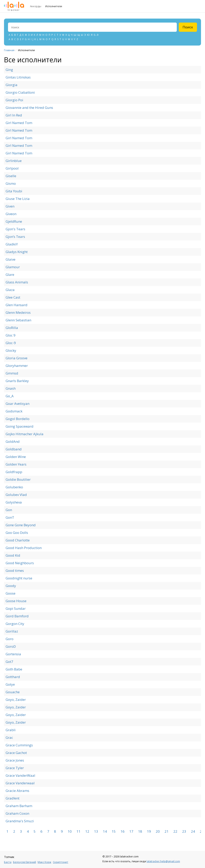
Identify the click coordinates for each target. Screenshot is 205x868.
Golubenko (14, 487)
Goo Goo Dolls (17, 533)
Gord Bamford (17, 616)
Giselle (11, 176)
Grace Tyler (15, 768)
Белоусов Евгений (25, 862)
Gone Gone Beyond (21, 525)
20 (158, 831)
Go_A (10, 396)
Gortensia (13, 654)
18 (140, 831)
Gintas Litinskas (18, 77)
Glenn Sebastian (18, 320)
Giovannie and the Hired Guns (29, 108)
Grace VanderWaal (20, 775)
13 (96, 831)
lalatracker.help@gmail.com (163, 861)
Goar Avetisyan (18, 404)
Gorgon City (15, 624)
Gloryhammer (17, 366)
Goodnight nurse (19, 578)
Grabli (11, 730)
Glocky (11, 350)
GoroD (11, 646)
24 (193, 831)
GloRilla (12, 328)
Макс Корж (44, 862)
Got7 (9, 662)
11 (78, 831)
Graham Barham (19, 806)
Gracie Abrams (17, 791)
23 (184, 831)
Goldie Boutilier (18, 479)
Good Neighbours (20, 563)
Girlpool (12, 168)
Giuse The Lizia (18, 199)
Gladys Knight (17, 252)
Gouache (13, 692)
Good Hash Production (24, 548)
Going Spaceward (20, 426)
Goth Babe (14, 669)
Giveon (11, 214)
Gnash (11, 388)
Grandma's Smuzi (20, 821)
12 (87, 831)
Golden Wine (16, 457)
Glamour (13, 267)
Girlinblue (14, 161)
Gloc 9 (11, 335)
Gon (9, 510)
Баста (8, 862)
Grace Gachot (16, 753)
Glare (10, 275)
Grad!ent (13, 798)
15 (114, 831)
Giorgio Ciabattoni (20, 92)
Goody (11, 586)
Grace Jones (15, 760)
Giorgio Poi (14, 100)
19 (149, 831)
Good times (15, 571)
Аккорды (36, 6)
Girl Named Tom (19, 123)
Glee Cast (13, 297)
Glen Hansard (17, 305)
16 (123, 831)
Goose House (16, 601)
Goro (10, 639)
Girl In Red (14, 115)
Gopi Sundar (16, 608)
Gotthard (13, 677)
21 (167, 831)
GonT (10, 517)
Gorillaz (12, 631)
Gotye (10, 684)
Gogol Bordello (18, 419)
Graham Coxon (17, 813)
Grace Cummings (19, 745)
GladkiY (12, 244)
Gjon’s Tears (15, 237)
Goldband (14, 449)
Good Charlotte (18, 540)
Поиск (188, 27)
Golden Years (16, 464)
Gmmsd (12, 373)
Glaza (10, 290)
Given (10, 206)
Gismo (11, 183)
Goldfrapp (14, 472)
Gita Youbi (14, 191)
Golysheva (14, 502)
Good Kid (13, 555)
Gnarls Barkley (17, 381)
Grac (9, 737)
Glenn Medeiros (18, 312)
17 (131, 831)
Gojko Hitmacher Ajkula (25, 434)
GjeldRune (14, 221)
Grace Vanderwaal (20, 783)
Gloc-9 (11, 343)
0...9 (96, 35)
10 (70, 831)
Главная (9, 50)
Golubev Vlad (16, 495)
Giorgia (12, 85)
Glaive (11, 259)
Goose (11, 593)
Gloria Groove (17, 358)
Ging (9, 70)
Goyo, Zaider (16, 700)
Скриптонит (61, 862)
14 (105, 831)
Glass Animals (17, 282)
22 (175, 831)
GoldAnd (13, 441)
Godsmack (14, 411)
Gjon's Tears (15, 229)
